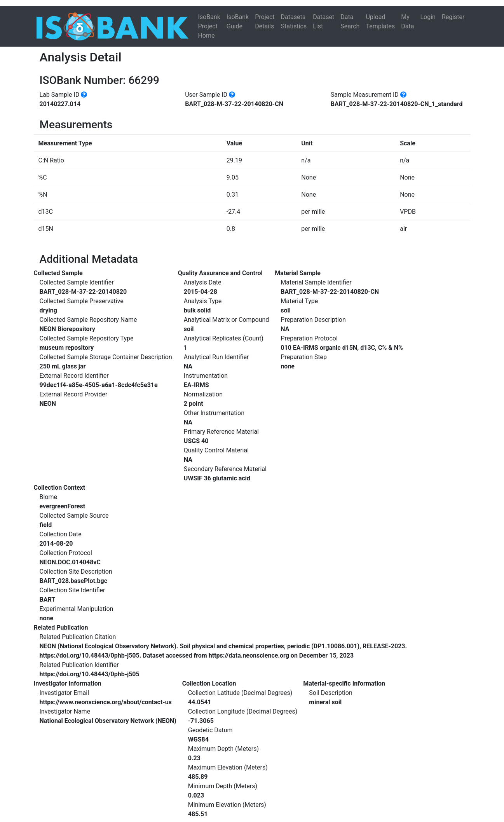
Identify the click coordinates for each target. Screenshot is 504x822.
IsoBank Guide (238, 22)
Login (428, 17)
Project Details (265, 22)
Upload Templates (380, 22)
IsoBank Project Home (209, 26)
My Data (407, 22)
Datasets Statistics (294, 22)
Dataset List (324, 22)
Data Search (350, 22)
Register (453, 17)
